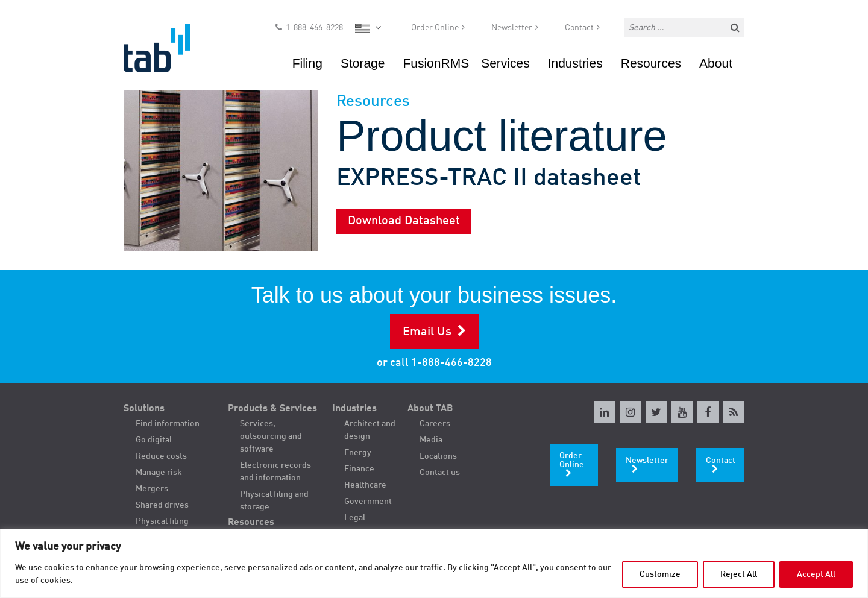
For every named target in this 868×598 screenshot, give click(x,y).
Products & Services (272, 409)
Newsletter (512, 28)
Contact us (440, 473)
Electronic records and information (275, 472)
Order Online (435, 28)
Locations (438, 456)
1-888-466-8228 (314, 28)
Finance (359, 469)
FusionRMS (436, 63)
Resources (651, 63)
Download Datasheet (404, 221)
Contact (579, 28)
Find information (168, 424)
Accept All (816, 574)
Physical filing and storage (274, 501)
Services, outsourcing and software (271, 436)
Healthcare (365, 485)
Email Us (427, 332)
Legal (355, 518)
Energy (358, 453)
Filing (307, 63)
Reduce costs (161, 456)
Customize (660, 574)
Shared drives (162, 505)
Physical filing (162, 521)
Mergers (152, 489)
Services (505, 63)
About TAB (430, 409)
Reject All (739, 574)
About (716, 63)
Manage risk (159, 473)
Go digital (154, 440)
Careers (435, 424)
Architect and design (370, 430)
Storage (363, 63)
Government (368, 502)
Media (431, 440)
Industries (575, 63)
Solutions (144, 409)
